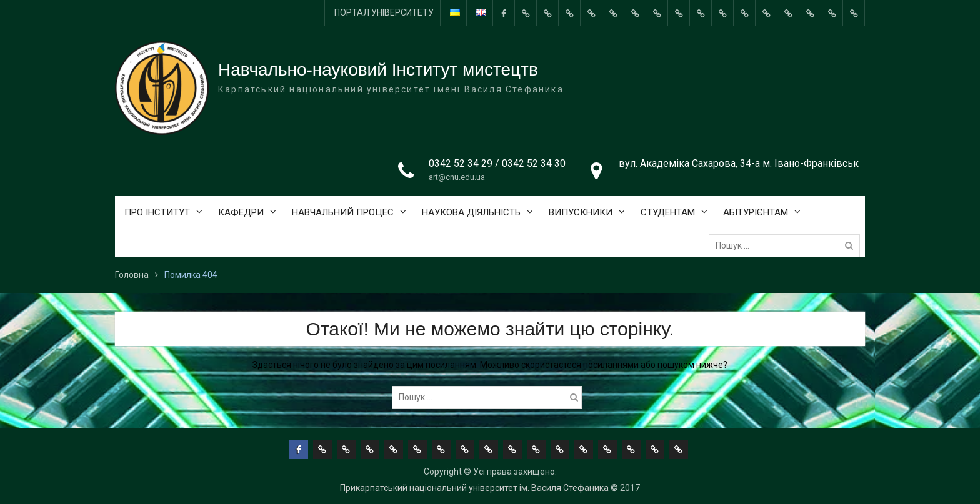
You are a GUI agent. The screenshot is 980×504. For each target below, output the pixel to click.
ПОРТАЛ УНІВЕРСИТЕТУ (384, 12)
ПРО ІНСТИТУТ (157, 212)
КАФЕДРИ (241, 212)
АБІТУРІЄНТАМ (756, 212)
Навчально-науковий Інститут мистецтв (378, 70)
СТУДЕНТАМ (668, 212)
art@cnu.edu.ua (457, 177)
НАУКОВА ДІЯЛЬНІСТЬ (471, 212)
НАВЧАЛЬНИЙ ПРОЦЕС (343, 212)
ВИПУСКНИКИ (581, 212)
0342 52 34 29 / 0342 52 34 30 (497, 163)
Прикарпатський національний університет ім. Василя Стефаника (474, 488)
